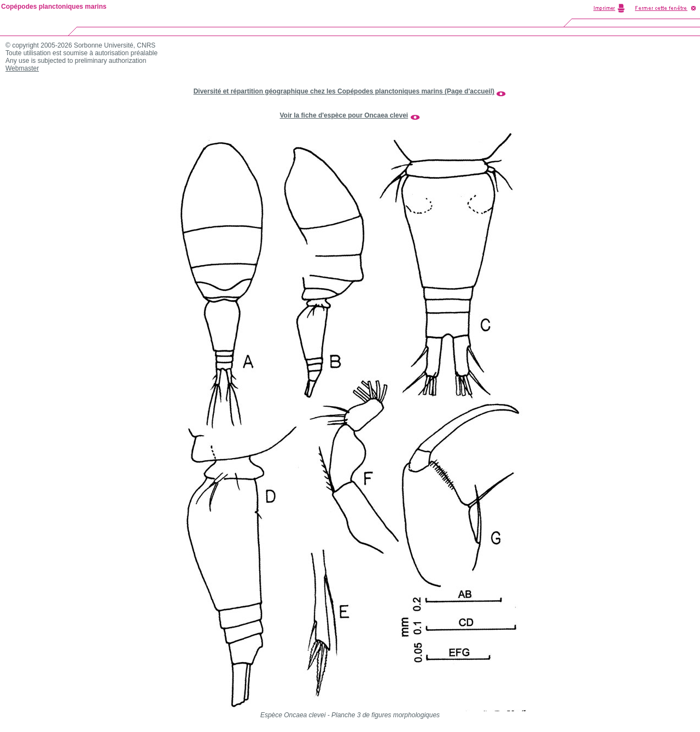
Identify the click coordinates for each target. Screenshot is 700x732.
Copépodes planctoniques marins (54, 7)
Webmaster (22, 68)
